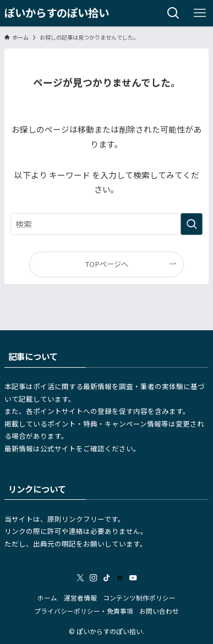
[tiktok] (107, 578)
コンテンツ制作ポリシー (139, 598)
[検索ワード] (106, 224)
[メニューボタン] (200, 13)
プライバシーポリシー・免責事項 (84, 611)
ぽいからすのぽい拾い (57, 13)
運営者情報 (80, 598)
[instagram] (94, 578)
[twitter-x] (80, 578)
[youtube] (133, 578)
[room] (120, 578)
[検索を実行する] (192, 224)
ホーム (47, 598)
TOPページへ (106, 264)
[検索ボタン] (173, 13)
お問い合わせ (159, 611)
